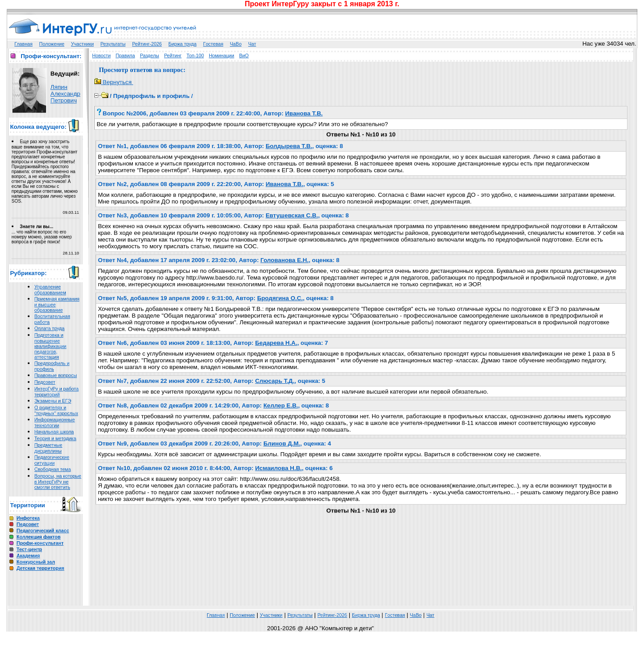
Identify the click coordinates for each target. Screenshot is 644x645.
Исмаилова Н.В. (278, 468)
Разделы (150, 55)
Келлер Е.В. (281, 405)
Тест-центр (29, 549)
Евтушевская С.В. (292, 215)
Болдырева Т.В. (289, 146)
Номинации (222, 55)
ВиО (244, 55)
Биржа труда (183, 44)
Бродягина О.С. (280, 298)
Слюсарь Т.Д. (275, 381)
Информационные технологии (55, 422)
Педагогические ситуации (52, 460)
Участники (83, 44)
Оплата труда (49, 328)
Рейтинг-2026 (147, 44)
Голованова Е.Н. (284, 260)
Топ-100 (195, 55)
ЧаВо (236, 44)
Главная (23, 44)
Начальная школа (54, 432)
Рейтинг (173, 55)
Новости (101, 55)
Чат (252, 44)
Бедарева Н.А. (276, 343)
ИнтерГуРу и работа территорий (57, 392)
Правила (125, 55)
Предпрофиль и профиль (52, 366)
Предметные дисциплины (49, 448)
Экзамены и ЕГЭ (53, 401)
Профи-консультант (40, 543)
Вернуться (114, 82)
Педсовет (45, 382)
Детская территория (40, 568)
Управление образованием (50, 290)
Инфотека (28, 518)
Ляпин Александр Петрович (66, 94)
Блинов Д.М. (282, 443)
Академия (28, 556)
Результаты (113, 44)
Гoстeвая (213, 44)
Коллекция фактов (38, 537)
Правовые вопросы (56, 375)
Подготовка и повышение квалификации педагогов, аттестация (51, 346)
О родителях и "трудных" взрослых (56, 410)
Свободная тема (53, 469)
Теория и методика (55, 438)
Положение (52, 44)
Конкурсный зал (36, 562)
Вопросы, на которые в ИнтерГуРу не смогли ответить (58, 482)
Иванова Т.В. (304, 113)
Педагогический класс (43, 530)
